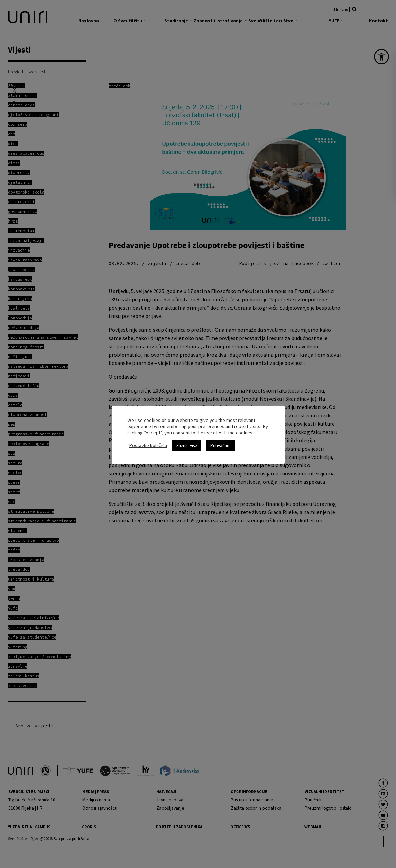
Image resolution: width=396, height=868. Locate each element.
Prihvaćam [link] (220, 446)
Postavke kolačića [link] (148, 445)
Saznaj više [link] (187, 446)
